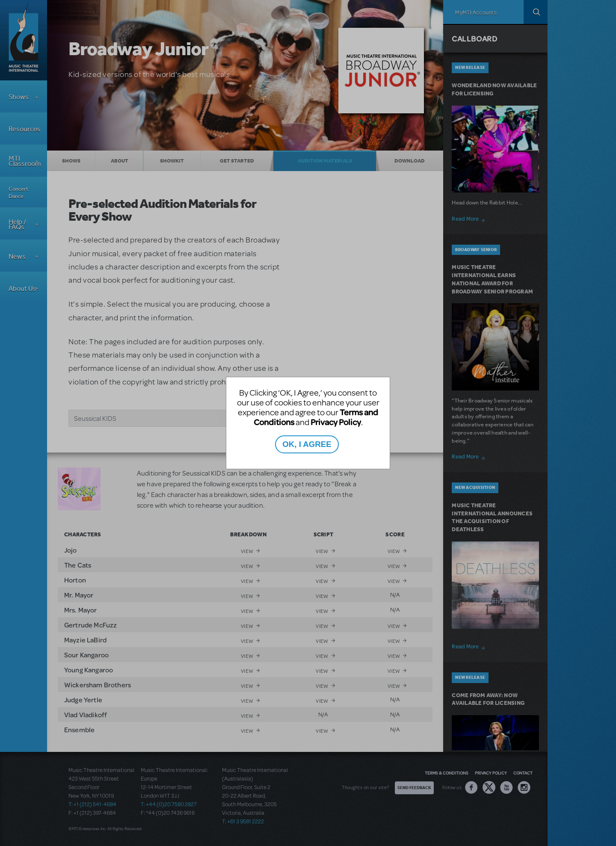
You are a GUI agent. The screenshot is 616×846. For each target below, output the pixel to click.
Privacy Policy (336, 422)
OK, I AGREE (307, 444)
